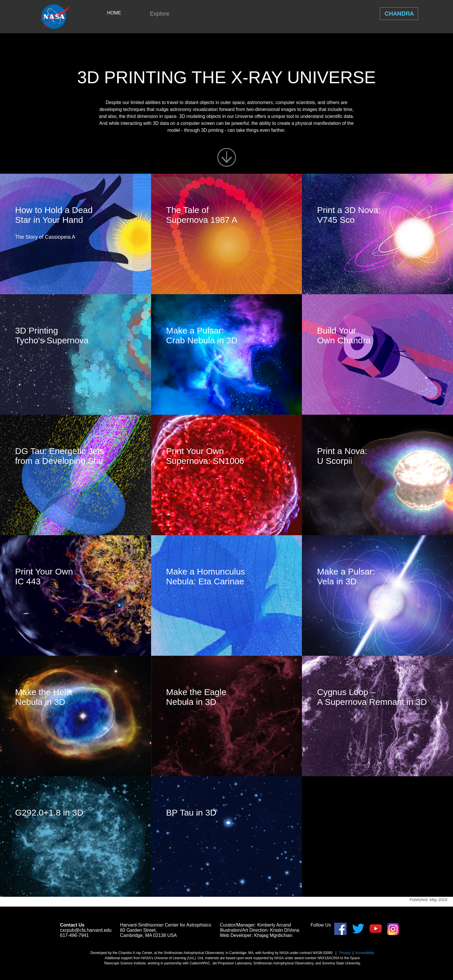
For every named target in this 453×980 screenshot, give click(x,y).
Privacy (345, 953)
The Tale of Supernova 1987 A (202, 215)
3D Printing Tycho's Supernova (52, 335)
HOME (114, 13)
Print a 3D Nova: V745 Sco (349, 215)
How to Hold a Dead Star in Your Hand (54, 215)
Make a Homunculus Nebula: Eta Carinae (206, 576)
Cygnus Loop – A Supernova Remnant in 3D (372, 697)
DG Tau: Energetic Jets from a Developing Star (60, 456)
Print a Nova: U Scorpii (342, 456)
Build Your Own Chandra (344, 335)
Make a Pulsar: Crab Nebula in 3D (202, 335)
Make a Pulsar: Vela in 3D (346, 576)
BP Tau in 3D (191, 813)
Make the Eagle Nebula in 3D (196, 697)
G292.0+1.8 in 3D (49, 813)
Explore (160, 14)
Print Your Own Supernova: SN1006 (205, 456)
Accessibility (365, 953)
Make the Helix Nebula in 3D (44, 697)
